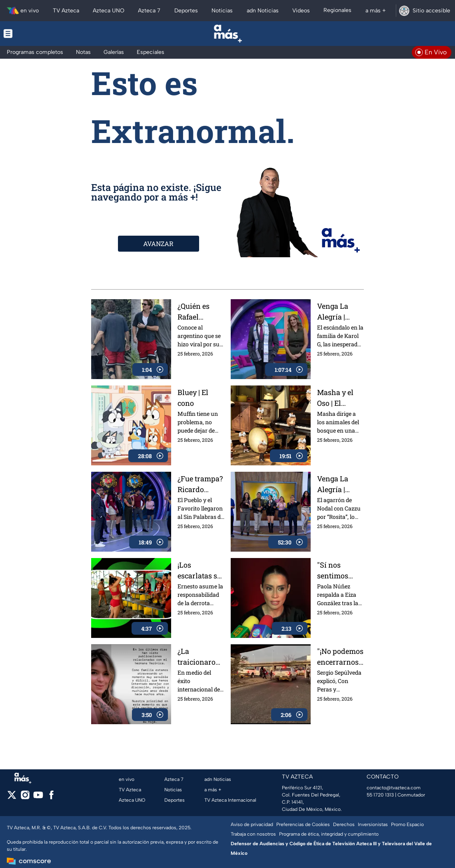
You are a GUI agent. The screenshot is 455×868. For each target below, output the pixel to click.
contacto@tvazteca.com (394, 788)
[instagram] (25, 797)
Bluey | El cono (193, 398)
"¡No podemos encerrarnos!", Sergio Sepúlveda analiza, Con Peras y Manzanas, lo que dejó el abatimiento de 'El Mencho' (340, 656)
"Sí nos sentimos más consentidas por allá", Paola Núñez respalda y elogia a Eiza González (338, 570)
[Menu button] (36, 34)
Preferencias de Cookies (303, 824)
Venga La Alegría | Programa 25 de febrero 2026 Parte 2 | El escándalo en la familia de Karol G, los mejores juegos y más (339, 311)
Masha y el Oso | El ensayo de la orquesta (338, 398)
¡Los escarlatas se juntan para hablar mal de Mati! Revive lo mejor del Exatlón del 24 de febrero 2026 (201, 570)
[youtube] (38, 797)
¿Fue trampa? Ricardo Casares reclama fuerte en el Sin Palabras (200, 484)
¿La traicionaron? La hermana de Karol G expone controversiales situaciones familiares (201, 656)
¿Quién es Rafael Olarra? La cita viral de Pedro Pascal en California (200, 311)
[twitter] (12, 797)
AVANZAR (158, 243)
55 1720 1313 (380, 795)
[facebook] (51, 797)
